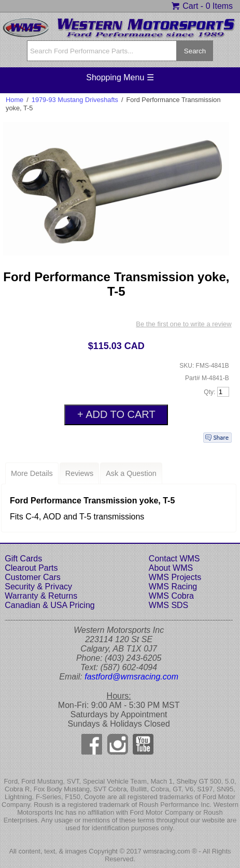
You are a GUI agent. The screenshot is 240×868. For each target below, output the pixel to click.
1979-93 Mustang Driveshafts (75, 100)
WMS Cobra (171, 596)
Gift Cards (23, 559)
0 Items (219, 6)
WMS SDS (168, 605)
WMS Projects (175, 577)
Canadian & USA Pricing (50, 605)
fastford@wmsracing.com (131, 677)
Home (15, 100)
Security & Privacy (38, 587)
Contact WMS (174, 559)
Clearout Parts (31, 568)
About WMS (171, 568)
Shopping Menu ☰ (120, 77)
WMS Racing (173, 587)
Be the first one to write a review (183, 324)
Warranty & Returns (41, 596)
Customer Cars (33, 577)
